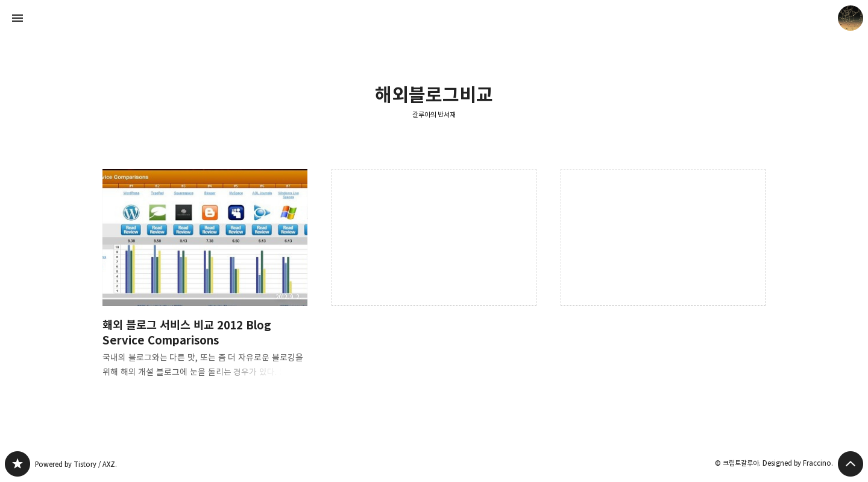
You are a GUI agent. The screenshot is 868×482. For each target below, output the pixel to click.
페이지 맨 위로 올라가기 (851, 464)
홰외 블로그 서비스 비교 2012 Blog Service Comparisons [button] (205, 283)
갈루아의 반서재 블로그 (17, 464)
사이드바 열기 (17, 18)
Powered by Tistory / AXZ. (76, 464)
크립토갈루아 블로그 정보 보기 (851, 18)
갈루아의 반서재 (434, 114)
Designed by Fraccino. (798, 463)
